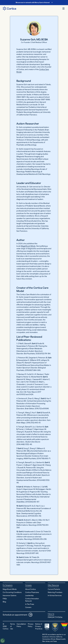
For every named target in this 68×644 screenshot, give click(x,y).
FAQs (5, 599)
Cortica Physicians (32, 592)
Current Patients (54, 589)
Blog (4, 602)
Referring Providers (55, 592)
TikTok (60, 617)
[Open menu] (63, 9)
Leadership (29, 595)
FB (49, 617)
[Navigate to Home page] (9, 9)
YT (55, 617)
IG (52, 617)
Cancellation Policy (21, 625)
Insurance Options (9, 595)
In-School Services (55, 595)
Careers (28, 607)
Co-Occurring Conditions (12, 592)
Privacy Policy (31, 625)
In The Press (30, 604)
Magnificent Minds (28, 246)
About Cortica (30, 589)
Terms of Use (12, 626)
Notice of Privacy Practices (39, 626)
